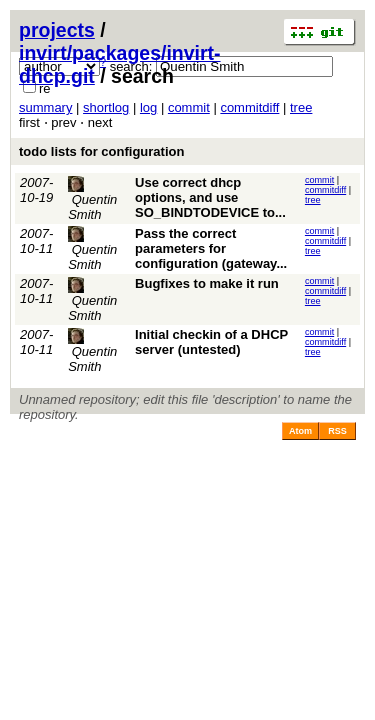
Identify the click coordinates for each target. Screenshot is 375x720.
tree (301, 107)
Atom (300, 431)
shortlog (106, 107)
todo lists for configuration (101, 151)
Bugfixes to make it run (207, 283)
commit (189, 107)
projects (57, 30)
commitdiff (249, 107)
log (148, 107)
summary (45, 107)
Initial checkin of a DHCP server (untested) (211, 342)
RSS (337, 431)
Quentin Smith (92, 199)
